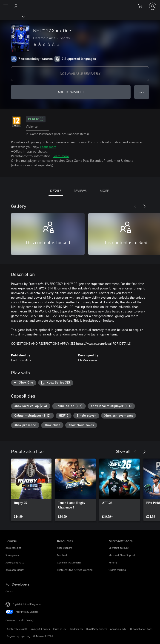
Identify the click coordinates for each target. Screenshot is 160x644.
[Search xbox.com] (16, 6)
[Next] (144, 206)
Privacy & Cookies (40, 629)
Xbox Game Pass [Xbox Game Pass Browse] (15, 562)
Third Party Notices (96, 629)
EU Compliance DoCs (141, 629)
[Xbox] (12, 16)
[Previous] (135, 206)
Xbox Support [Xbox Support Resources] (64, 548)
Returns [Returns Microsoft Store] (113, 562)
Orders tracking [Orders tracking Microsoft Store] (117, 570)
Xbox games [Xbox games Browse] (12, 555)
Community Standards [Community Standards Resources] (69, 562)
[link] (31, 490)
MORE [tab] (104, 191)
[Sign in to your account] (153, 6)
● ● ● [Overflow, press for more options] (142, 92)
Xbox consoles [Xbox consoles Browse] (13, 548)
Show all (123, 451)
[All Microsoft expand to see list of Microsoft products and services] (6, 6)
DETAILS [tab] (56, 191)
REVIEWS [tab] (80, 191)
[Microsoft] (80, 3)
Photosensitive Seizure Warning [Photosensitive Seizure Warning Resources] (75, 570)
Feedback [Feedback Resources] (62, 555)
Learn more (48, 147)
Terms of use (60, 629)
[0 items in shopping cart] (142, 6)
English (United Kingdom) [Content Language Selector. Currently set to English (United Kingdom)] (26, 604)
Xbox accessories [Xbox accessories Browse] (15, 570)
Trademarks (76, 629)
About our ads (118, 629)
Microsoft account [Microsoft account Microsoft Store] (119, 548)
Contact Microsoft (17, 629)
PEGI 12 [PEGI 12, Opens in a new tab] (36, 119)
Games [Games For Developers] (9, 591)
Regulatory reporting (19, 636)
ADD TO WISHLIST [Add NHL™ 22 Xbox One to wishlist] (71, 92)
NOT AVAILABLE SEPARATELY (80, 74)
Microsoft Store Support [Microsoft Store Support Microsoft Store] (122, 555)
